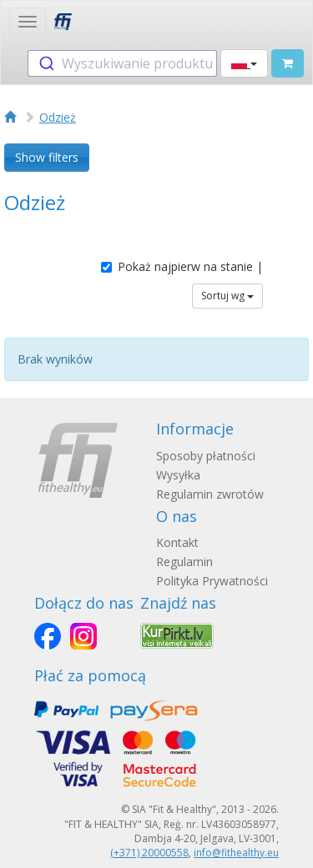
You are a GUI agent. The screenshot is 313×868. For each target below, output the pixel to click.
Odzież (58, 117)
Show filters (47, 157)
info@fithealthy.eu (236, 853)
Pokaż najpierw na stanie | (182, 266)
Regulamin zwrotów (210, 494)
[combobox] (122, 63)
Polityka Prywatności (212, 581)
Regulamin (184, 562)
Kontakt (177, 542)
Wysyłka (178, 475)
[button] (244, 63)
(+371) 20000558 (149, 853)
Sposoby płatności (206, 456)
